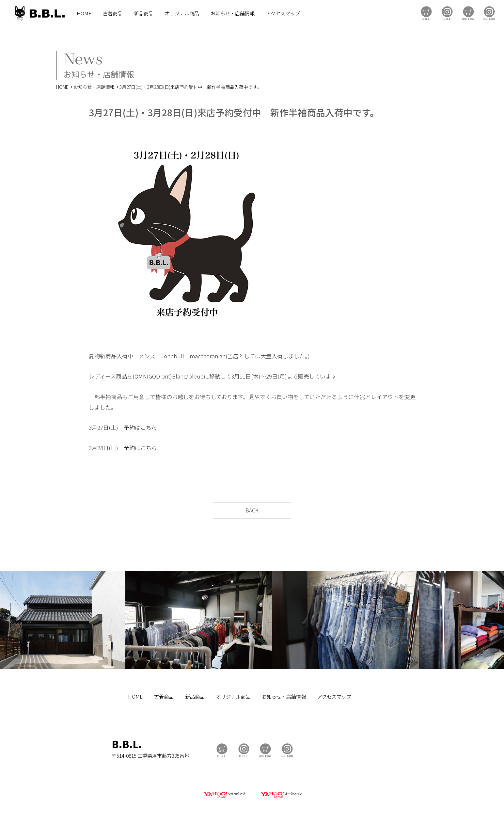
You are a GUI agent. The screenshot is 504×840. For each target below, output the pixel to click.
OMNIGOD (147, 376)
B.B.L (39, 13)
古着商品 (113, 13)
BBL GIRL (489, 13)
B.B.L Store (426, 13)
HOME (84, 13)
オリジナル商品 (182, 13)
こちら (149, 427)
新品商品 (144, 13)
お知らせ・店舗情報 (233, 13)
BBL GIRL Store (468, 13)
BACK (252, 510)
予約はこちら (140, 448)
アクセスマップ (283, 13)
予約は (132, 427)
